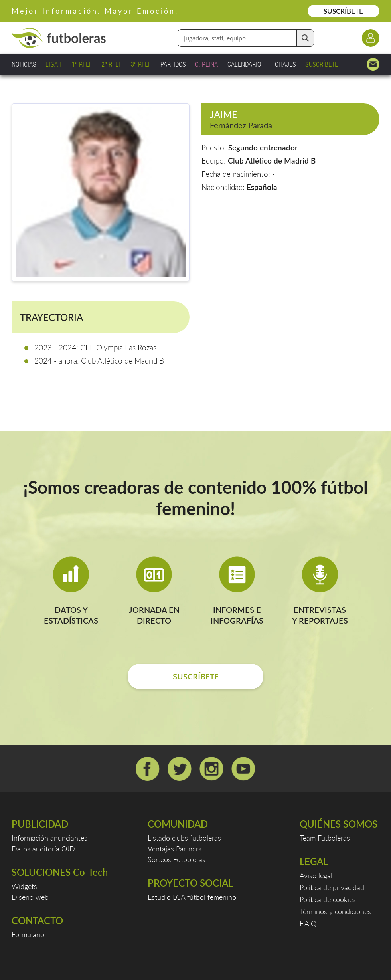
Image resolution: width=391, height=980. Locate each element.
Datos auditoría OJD (43, 849)
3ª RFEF (141, 64)
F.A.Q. (309, 923)
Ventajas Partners (175, 849)
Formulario (28, 934)
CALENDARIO (244, 64)
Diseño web (30, 897)
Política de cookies (328, 899)
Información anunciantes (49, 838)
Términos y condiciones (335, 911)
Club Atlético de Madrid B (272, 161)
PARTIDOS (173, 64)
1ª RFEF (82, 64)
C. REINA (206, 64)
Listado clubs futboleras (184, 838)
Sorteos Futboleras (177, 859)
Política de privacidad (332, 887)
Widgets (24, 886)
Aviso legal (316, 875)
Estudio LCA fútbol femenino (192, 897)
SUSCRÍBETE (343, 11)
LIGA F (54, 64)
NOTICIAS (24, 64)
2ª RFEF (112, 64)
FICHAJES (283, 64)
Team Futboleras (325, 838)
